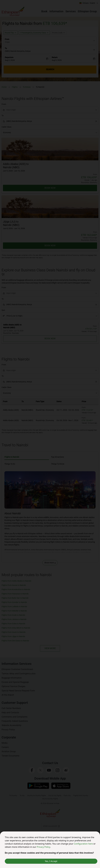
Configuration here (84, 844)
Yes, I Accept (51, 861)
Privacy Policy (43, 847)
